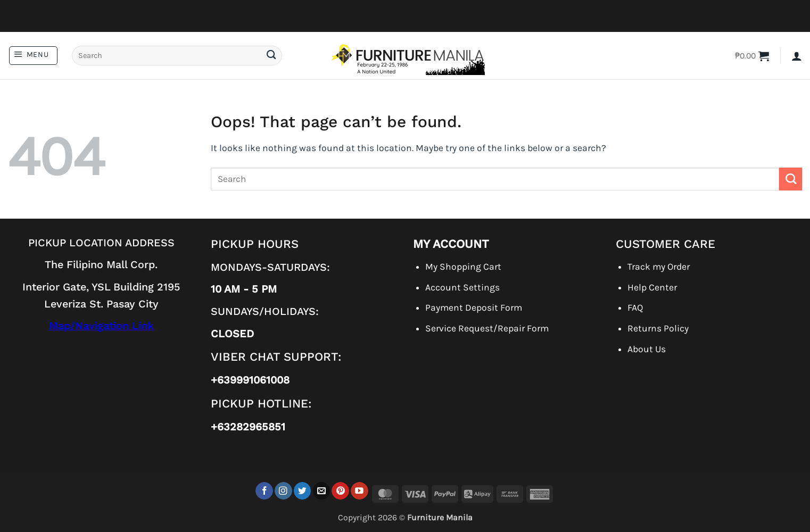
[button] (33, 56)
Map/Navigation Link (101, 326)
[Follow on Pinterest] (340, 491)
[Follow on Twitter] (303, 491)
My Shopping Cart (463, 267)
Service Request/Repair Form (487, 328)
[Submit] (271, 56)
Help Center (652, 287)
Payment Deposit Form (474, 307)
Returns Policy (658, 328)
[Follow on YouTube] (359, 491)
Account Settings (462, 287)
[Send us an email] (322, 491)
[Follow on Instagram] (283, 491)
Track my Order (659, 267)
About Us (647, 349)
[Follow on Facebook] (264, 491)
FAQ (635, 307)
